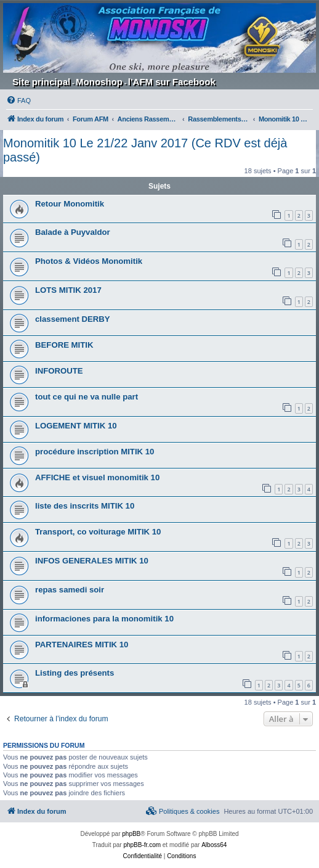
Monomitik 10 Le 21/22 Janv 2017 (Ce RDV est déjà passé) (145, 150)
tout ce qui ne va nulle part (87, 397)
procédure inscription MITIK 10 (95, 452)
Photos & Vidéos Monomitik (89, 261)
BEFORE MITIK (64, 345)
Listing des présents (75, 673)
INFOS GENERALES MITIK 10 (92, 561)
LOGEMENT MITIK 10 (76, 426)
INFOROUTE (59, 371)
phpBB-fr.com (142, 845)
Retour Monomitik (70, 204)
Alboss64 (214, 845)
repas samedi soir (70, 590)
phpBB (131, 834)
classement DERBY (73, 319)
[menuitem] (18, 100)
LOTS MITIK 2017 (68, 290)
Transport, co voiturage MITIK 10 (98, 532)
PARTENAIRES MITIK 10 (82, 645)
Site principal (41, 82)
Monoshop (99, 82)
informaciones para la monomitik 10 (104, 619)
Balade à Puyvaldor (73, 232)
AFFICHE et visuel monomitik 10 (97, 477)
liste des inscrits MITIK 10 (85, 506)
